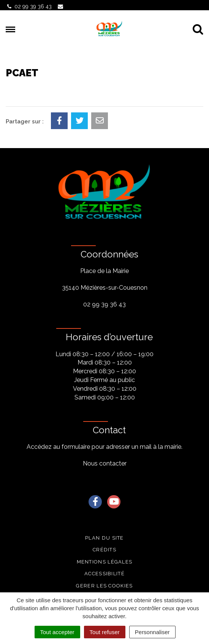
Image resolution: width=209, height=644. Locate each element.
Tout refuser (105, 632)
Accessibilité (104, 574)
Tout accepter (57, 632)
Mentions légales (105, 562)
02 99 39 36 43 (104, 304)
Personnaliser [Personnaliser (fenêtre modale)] (152, 632)
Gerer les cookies (104, 586)
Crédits (104, 550)
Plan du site (104, 538)
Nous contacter (105, 463)
